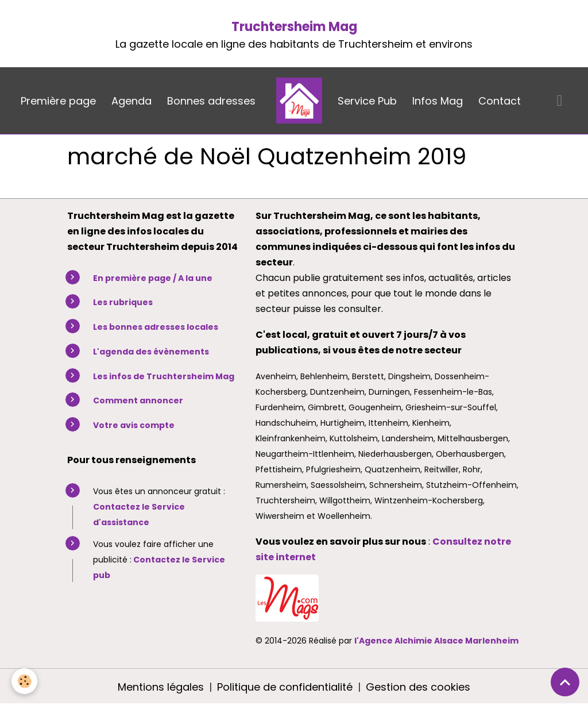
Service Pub (367, 101)
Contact (500, 101)
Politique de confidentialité (285, 687)
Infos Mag (438, 101)
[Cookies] (24, 681)
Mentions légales (161, 687)
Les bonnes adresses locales (156, 327)
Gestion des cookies (418, 687)
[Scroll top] (565, 682)
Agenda (131, 101)
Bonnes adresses (211, 101)
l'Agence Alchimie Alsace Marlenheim (436, 641)
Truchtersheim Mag (294, 27)
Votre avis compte (134, 425)
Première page (58, 101)
